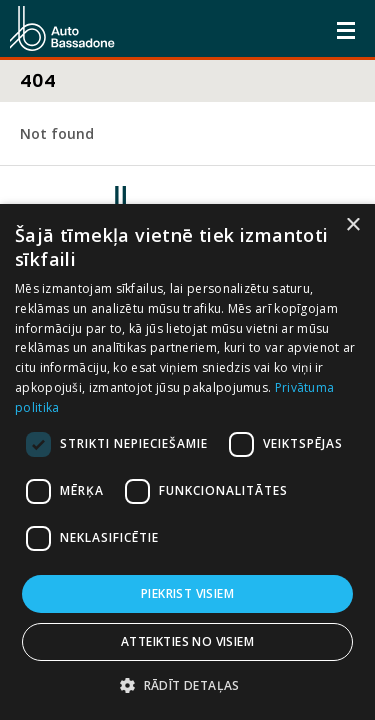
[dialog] (187, 462)
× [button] (352, 225)
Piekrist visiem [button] (187, 593)
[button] (187, 685)
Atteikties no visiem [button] (187, 641)
